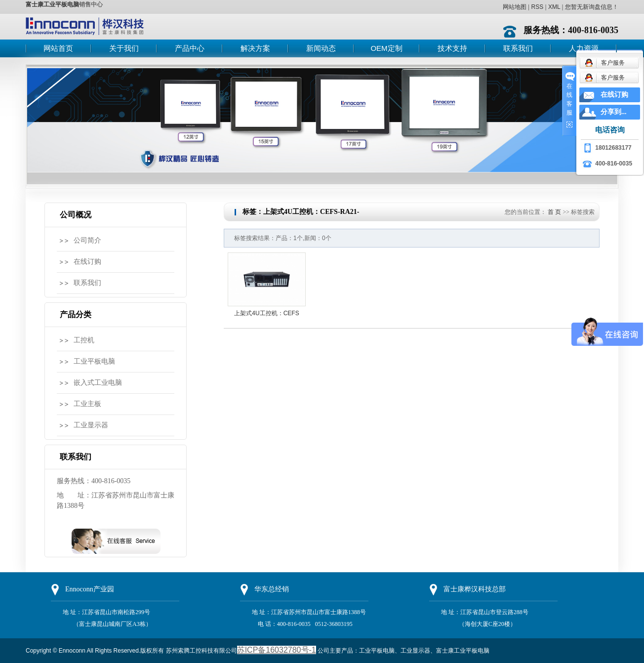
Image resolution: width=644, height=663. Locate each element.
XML (554, 7)
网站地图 (515, 7)
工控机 (84, 340)
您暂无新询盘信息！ (592, 7)
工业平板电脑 (94, 361)
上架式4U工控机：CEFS (266, 313)
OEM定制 (386, 48)
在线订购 (87, 262)
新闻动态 (321, 48)
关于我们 (124, 48)
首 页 (554, 212)
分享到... (614, 112)
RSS (537, 7)
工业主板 (87, 404)
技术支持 (452, 48)
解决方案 (255, 48)
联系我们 (518, 48)
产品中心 (190, 48)
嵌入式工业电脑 (98, 383)
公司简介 (87, 240)
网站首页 (58, 48)
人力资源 (584, 48)
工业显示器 (91, 425)
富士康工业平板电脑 (52, 4)
